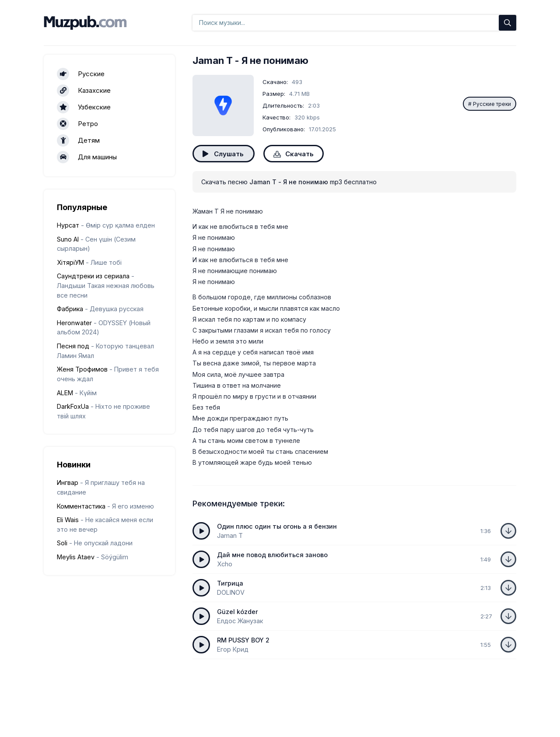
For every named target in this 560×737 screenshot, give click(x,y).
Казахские (84, 91)
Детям (78, 140)
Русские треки (492, 104)
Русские (81, 74)
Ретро (77, 124)
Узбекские (84, 107)
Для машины (87, 157)
